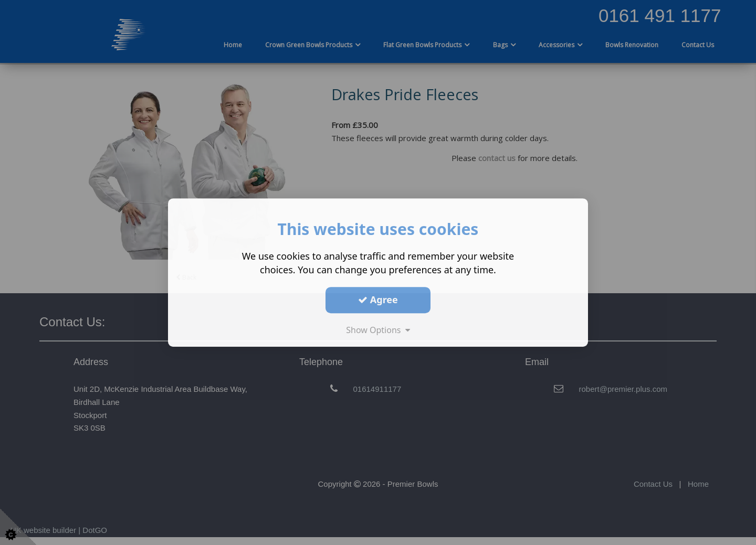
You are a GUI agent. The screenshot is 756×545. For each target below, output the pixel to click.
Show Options (378, 330)
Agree (378, 300)
